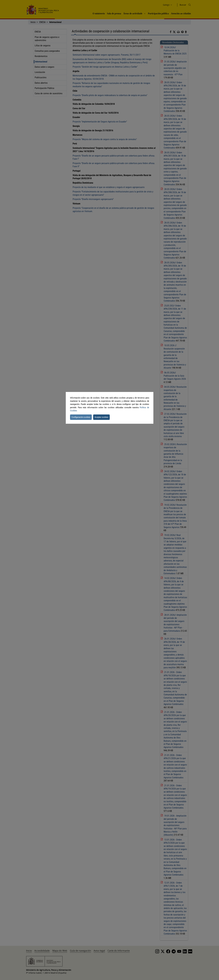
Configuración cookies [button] (81, 417)
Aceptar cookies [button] (101, 417)
